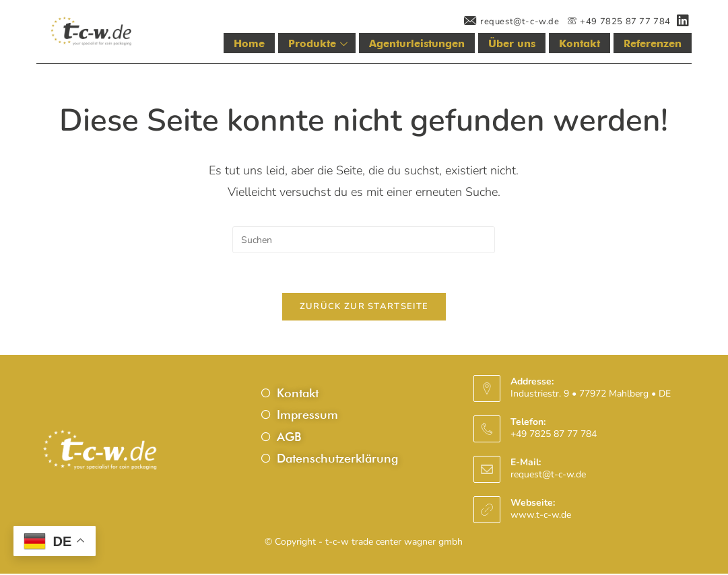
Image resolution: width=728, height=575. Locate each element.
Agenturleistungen (419, 44)
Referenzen (653, 44)
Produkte (323, 44)
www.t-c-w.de (541, 517)
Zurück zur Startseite (364, 308)
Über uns (513, 44)
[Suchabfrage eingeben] (364, 240)
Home (254, 44)
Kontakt (580, 44)
